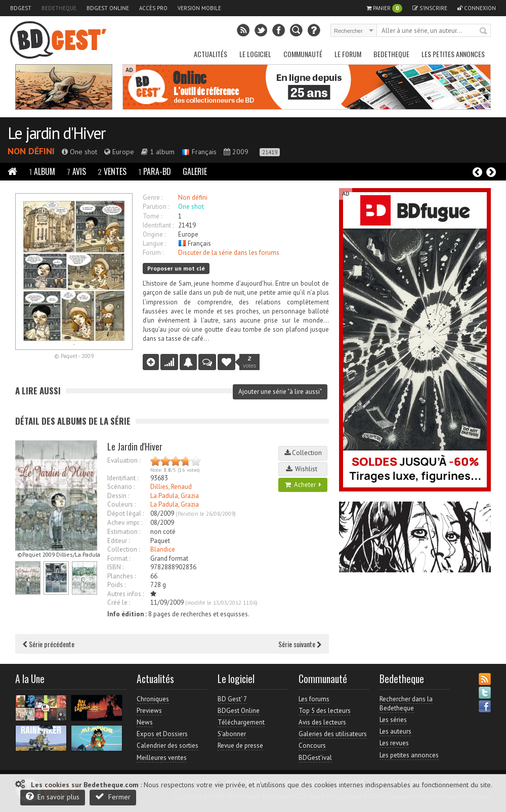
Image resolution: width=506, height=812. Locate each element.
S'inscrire (430, 8)
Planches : (121, 576)
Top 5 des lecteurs (325, 711)
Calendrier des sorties (167, 746)
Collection (303, 453)
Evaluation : (124, 460)
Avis (76, 171)
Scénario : (121, 487)
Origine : (154, 234)
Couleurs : (121, 504)
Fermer (113, 797)
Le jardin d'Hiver (56, 133)
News (145, 722)
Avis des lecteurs (322, 722)
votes (249, 362)
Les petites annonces (453, 54)
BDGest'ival (315, 758)
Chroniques (153, 699)
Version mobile (199, 8)
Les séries (393, 720)
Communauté (303, 54)
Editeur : (118, 541)
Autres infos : (125, 594)
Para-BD (155, 171)
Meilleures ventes (162, 758)
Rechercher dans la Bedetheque (406, 704)
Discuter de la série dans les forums (229, 253)
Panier (384, 8)
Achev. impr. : (125, 523)
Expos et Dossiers (162, 734)
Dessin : (118, 496)
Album (42, 171)
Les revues (394, 743)
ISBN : (115, 567)
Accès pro (153, 8)
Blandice (163, 549)
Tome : (152, 216)
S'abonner (232, 734)
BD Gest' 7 (232, 699)
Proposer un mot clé (176, 268)
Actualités (210, 54)
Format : (119, 558)
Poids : (116, 585)
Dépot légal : (125, 513)
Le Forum (348, 54)
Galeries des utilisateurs (333, 734)
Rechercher (484, 31)
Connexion (477, 8)
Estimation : (124, 532)
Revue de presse (240, 746)
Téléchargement (241, 722)
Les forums (314, 699)
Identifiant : (158, 225)
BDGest (21, 8)
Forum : (153, 253)
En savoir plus (53, 797)
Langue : (154, 243)
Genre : (153, 197)
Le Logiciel (255, 54)
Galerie (195, 171)
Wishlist (303, 469)
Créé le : (119, 602)
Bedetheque (59, 8)
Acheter (303, 485)
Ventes (112, 171)
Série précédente (49, 644)
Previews (149, 711)
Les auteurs (395, 731)
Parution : (156, 207)
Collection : (123, 549)
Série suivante (300, 644)
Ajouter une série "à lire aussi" (280, 392)
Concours (312, 746)
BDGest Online (108, 8)
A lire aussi (38, 391)
